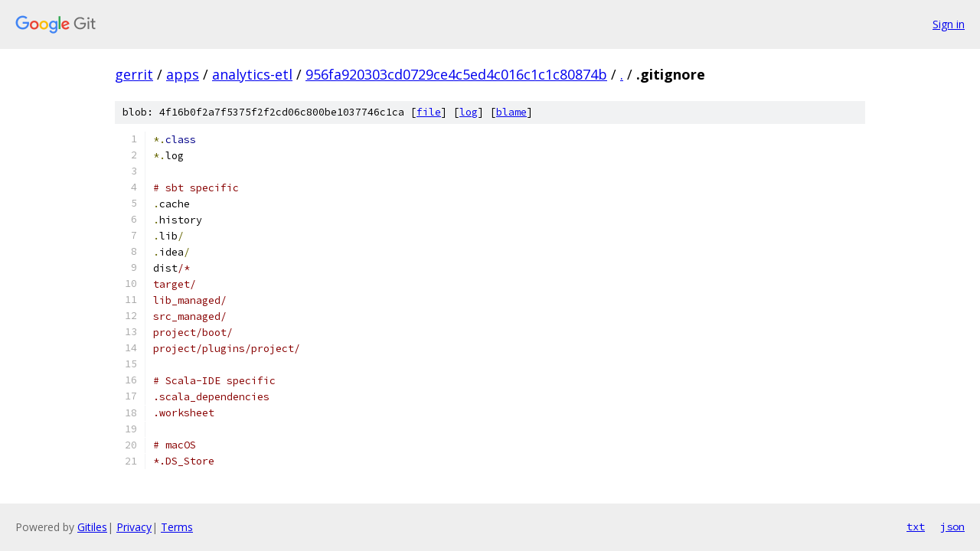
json (952, 527)
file (429, 112)
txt (916, 527)
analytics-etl (252, 74)
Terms (177, 527)
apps (183, 74)
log (469, 112)
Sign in (949, 24)
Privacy (134, 527)
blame (511, 112)
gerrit (134, 74)
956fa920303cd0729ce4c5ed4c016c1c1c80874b (456, 74)
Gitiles (92, 527)
